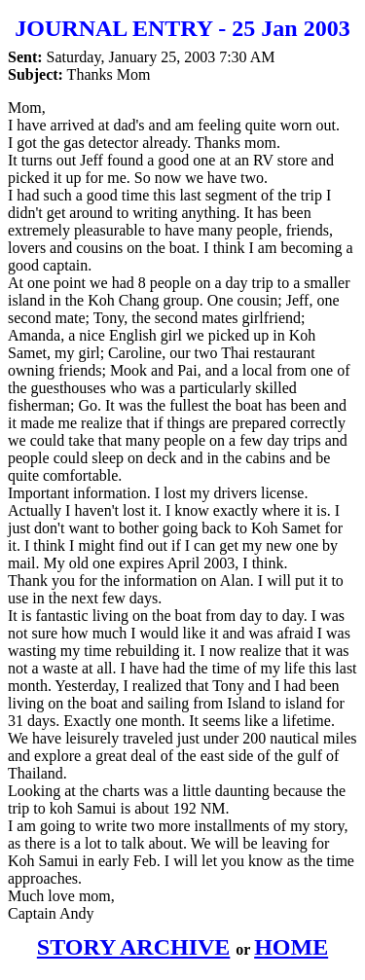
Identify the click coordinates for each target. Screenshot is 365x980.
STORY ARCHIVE (134, 947)
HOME (291, 947)
